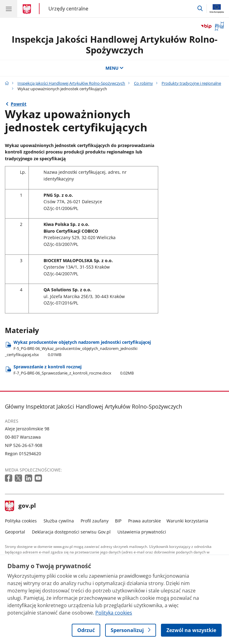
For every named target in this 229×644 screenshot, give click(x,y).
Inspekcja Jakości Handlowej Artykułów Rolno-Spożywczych (114, 44)
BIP (118, 521)
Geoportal (15, 532)
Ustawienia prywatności (142, 532)
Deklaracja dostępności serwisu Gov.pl (71, 532)
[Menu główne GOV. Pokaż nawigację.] (9, 9)
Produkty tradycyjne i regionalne (191, 83)
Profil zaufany (95, 521)
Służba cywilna (59, 521)
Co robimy (143, 83)
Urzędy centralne (68, 8)
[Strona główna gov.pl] (28, 9)
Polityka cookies (21, 521)
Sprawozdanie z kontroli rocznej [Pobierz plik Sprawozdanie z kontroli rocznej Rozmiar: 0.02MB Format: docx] (74, 370)
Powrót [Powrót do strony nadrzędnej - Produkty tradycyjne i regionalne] (19, 104)
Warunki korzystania (187, 521)
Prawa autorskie (145, 521)
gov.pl (21, 506)
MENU (115, 68)
